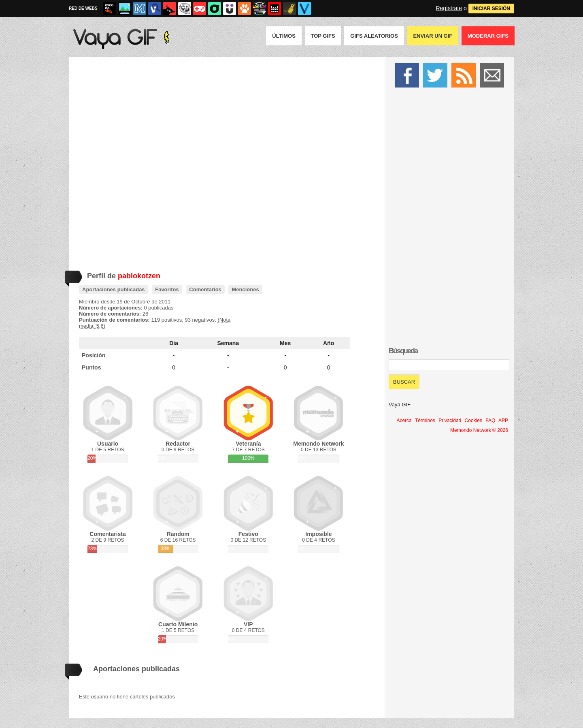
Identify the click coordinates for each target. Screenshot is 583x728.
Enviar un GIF (433, 36)
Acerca (404, 421)
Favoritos (167, 289)
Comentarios (205, 289)
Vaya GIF (400, 405)
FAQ (490, 421)
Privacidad (450, 421)
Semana (228, 343)
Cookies (473, 421)
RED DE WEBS (83, 8)
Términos (425, 421)
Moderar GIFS (488, 36)
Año (329, 343)
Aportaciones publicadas (114, 289)
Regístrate (449, 8)
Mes (285, 343)
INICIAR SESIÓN (491, 9)
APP (503, 421)
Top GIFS (323, 36)
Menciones (245, 289)
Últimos (284, 36)
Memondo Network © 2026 (479, 430)
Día (174, 343)
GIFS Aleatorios (374, 36)
